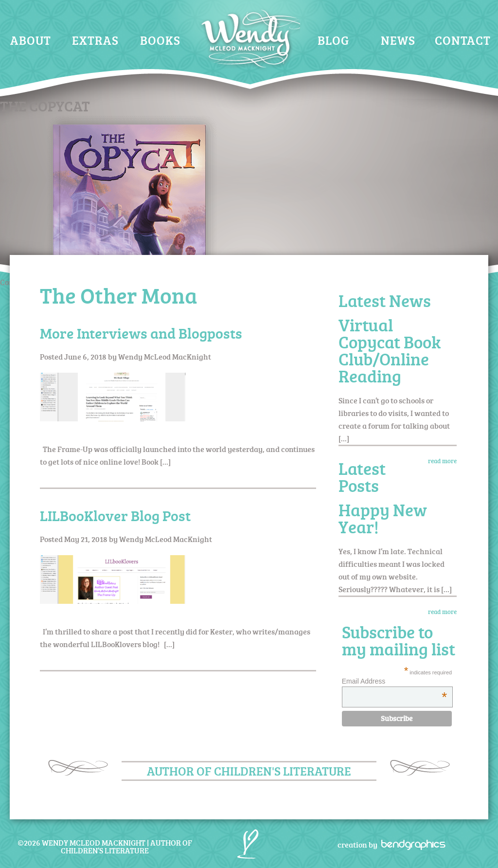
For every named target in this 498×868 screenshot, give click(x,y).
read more (442, 461)
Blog (333, 40)
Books (160, 40)
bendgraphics (410, 844)
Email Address (394, 681)
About (31, 40)
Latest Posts (362, 477)
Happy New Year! (383, 518)
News (398, 40)
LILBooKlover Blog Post (115, 515)
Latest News (385, 300)
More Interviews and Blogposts (141, 333)
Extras (95, 40)
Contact (463, 40)
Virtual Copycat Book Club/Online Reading (390, 350)
